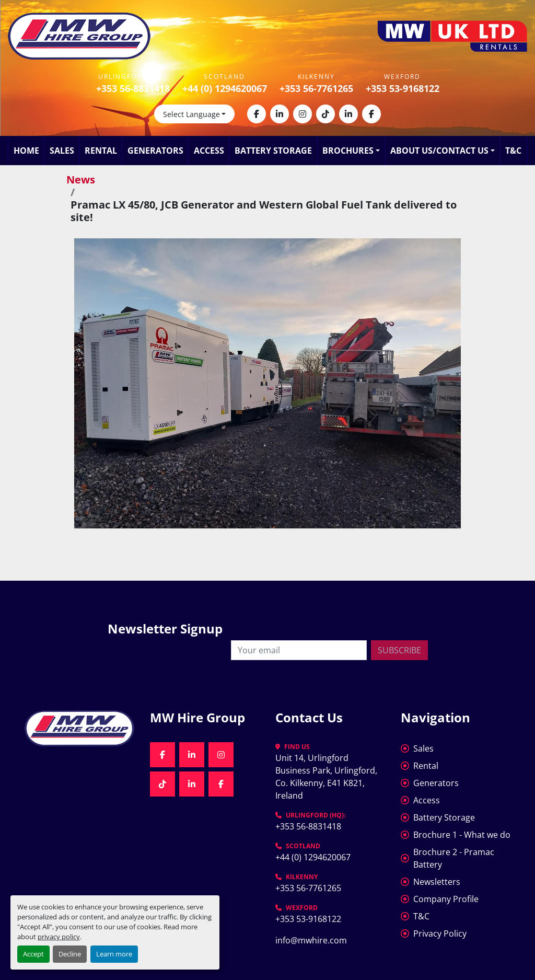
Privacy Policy (440, 933)
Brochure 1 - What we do (462, 835)
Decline (70, 954)
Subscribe (399, 650)
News (81, 180)
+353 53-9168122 (403, 88)
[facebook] (257, 114)
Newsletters (437, 882)
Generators (155, 151)
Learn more (114, 954)
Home (26, 151)
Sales (62, 151)
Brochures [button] (348, 151)
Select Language (191, 114)
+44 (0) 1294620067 (225, 88)
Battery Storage (273, 151)
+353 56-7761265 (316, 88)
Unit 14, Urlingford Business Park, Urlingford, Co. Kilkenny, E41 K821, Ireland (327, 777)
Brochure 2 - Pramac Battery (454, 858)
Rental (101, 151)
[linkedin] (280, 114)
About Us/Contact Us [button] (439, 151)
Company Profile (446, 899)
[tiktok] (325, 114)
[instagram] (303, 114)
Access (209, 151)
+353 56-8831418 (133, 88)
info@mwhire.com (311, 940)
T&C (513, 151)
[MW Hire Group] (79, 728)
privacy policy (59, 937)
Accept (33, 954)
